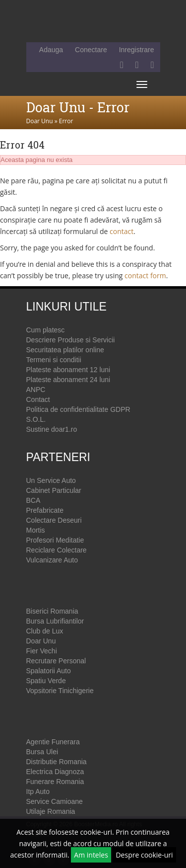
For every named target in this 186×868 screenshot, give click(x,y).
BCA (33, 500)
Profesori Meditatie (55, 540)
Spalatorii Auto (49, 671)
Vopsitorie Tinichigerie (60, 691)
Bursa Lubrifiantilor (55, 621)
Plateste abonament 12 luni (68, 370)
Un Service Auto (51, 480)
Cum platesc (46, 330)
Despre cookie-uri (144, 855)
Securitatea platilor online (65, 350)
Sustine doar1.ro (52, 429)
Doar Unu (40, 121)
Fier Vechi (42, 651)
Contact (38, 399)
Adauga (51, 50)
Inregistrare (137, 50)
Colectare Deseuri (54, 520)
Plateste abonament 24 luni (68, 380)
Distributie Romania (57, 762)
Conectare (91, 50)
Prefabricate (45, 510)
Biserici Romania (52, 611)
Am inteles (91, 855)
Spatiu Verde (46, 681)
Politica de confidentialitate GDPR (78, 409)
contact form (145, 276)
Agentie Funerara (53, 742)
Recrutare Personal (56, 661)
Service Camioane (55, 801)
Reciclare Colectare (57, 550)
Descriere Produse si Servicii (71, 340)
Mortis (36, 530)
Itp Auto (38, 791)
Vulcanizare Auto (52, 560)
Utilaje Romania (51, 811)
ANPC (36, 390)
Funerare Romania (55, 782)
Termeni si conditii (54, 360)
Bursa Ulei (42, 752)
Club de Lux (45, 631)
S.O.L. (36, 419)
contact (122, 231)
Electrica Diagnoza (55, 772)
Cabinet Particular (54, 490)
